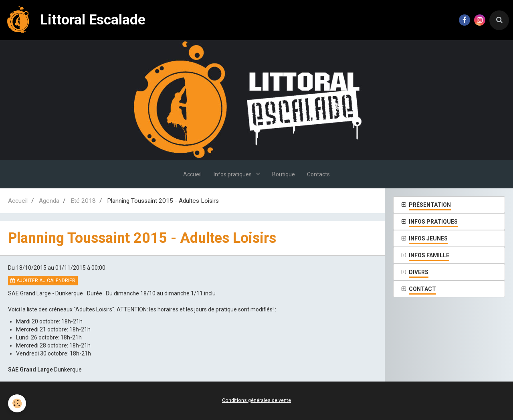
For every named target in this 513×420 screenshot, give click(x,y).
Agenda (49, 201)
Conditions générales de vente (256, 400)
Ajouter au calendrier (43, 281)
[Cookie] (17, 403)
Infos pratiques (233, 174)
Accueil (192, 174)
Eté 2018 (83, 201)
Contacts (318, 174)
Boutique (284, 174)
